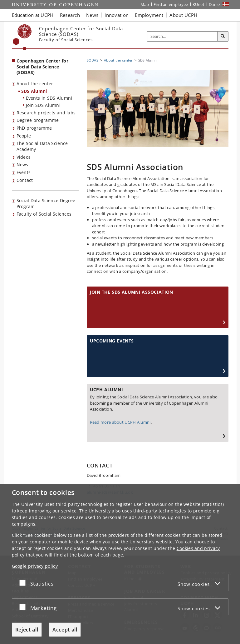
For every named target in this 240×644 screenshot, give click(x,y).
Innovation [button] (117, 15)
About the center (35, 84)
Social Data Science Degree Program (46, 203)
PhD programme (34, 128)
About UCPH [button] (183, 15)
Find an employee (171, 4)
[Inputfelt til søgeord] (182, 36)
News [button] (92, 15)
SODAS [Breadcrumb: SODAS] (93, 60)
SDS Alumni (34, 91)
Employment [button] (149, 15)
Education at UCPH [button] (33, 15)
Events (24, 172)
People (24, 136)
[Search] (223, 37)
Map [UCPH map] (145, 4)
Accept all (65, 630)
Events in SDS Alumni (49, 98)
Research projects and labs (46, 113)
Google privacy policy (35, 566)
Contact (25, 180)
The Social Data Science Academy (42, 146)
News (22, 165)
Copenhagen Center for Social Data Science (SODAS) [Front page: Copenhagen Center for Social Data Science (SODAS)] (42, 67)
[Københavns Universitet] (22, 37)
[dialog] (120, 564)
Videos (24, 157)
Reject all (27, 630)
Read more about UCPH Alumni (120, 422)
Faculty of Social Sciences (44, 214)
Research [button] (70, 15)
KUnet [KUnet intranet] (199, 4)
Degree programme (38, 120)
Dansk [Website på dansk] (215, 4)
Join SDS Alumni (43, 105)
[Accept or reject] (24, 583)
